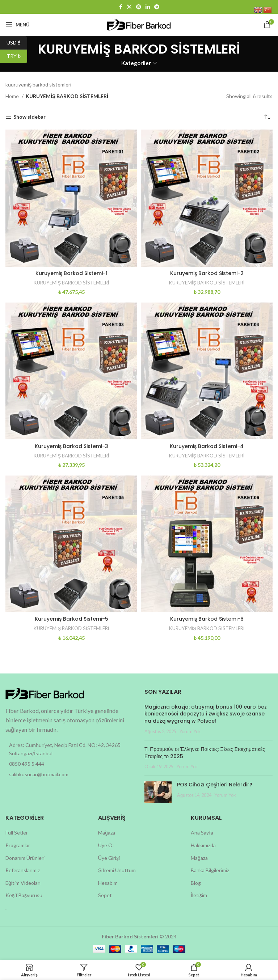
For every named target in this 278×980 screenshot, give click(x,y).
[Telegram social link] (157, 7)
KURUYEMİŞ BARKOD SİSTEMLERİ (71, 283)
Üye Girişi (109, 858)
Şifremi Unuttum (117, 870)
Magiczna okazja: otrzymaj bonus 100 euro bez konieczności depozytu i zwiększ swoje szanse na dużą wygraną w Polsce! (206, 714)
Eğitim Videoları (23, 883)
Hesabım (108, 883)
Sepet (105, 895)
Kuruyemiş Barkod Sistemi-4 (207, 446)
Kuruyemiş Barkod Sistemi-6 (207, 619)
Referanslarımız (23, 870)
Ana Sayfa (202, 833)
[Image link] (45, 693)
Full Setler (17, 833)
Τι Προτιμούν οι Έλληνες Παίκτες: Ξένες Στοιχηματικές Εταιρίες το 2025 (205, 753)
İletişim (199, 895)
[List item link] (69, 764)
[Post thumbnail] (158, 792)
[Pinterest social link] (139, 7)
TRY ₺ (17, 56)
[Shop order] (267, 117)
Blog (196, 883)
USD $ (17, 43)
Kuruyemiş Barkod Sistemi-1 (71, 273)
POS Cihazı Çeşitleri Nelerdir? (215, 785)
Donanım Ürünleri (25, 858)
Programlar (18, 845)
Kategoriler (136, 63)
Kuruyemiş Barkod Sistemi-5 (71, 619)
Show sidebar (30, 117)
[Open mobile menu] (18, 25)
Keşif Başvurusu (24, 895)
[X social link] (129, 7)
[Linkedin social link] (148, 7)
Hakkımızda (203, 845)
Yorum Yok (190, 732)
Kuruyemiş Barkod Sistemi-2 (207, 273)
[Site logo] (139, 24)
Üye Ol (106, 845)
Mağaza (107, 833)
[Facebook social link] (121, 7)
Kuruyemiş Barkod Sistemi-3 (71, 446)
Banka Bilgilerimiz (210, 870)
